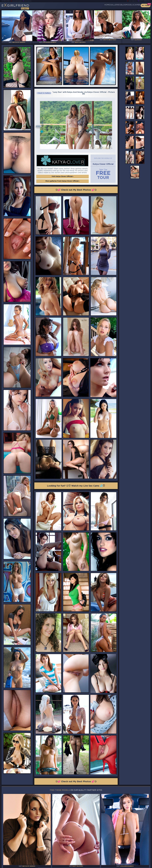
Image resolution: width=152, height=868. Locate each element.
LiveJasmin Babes (18, 1)
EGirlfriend (19, 6)
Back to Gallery (44, 91)
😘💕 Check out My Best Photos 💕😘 (76, 189)
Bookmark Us (128, 854)
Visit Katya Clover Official (62, 175)
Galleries (103, 5)
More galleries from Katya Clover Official (62, 180)
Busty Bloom (31, 1)
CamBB (135, 5)
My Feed (146, 6)
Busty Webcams (145, 1)
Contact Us (128, 860)
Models (124, 5)
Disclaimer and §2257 (143, 866)
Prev (40, 125)
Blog (114, 5)
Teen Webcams (132, 1)
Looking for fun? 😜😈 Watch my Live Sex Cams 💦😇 (76, 486)
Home (91, 5)
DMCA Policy (129, 866)
